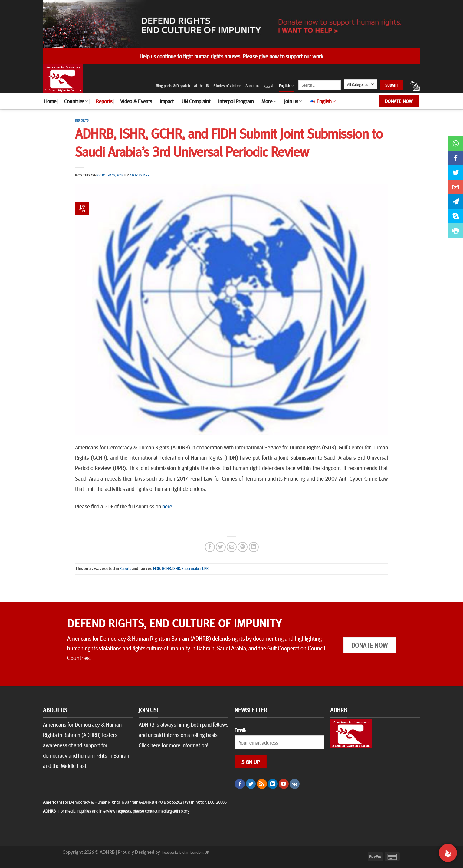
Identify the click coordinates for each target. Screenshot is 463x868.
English (287, 86)
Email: (240, 730)
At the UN (202, 86)
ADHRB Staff (140, 175)
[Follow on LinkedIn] (273, 784)
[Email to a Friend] (232, 547)
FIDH (157, 568)
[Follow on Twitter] (251, 784)
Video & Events (136, 101)
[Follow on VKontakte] (295, 784)
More (269, 101)
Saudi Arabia (191, 568)
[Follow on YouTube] (284, 784)
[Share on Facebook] (210, 547)
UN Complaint (196, 101)
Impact (167, 101)
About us (252, 86)
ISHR (176, 568)
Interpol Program (236, 101)
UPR (205, 568)
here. (168, 506)
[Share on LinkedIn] (254, 547)
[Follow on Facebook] (240, 784)
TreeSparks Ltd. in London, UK (185, 852)
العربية (269, 86)
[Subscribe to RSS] (262, 784)
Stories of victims (227, 86)
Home (50, 101)
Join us (293, 101)
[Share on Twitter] (221, 547)
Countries (76, 101)
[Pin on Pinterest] (243, 547)
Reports (104, 101)
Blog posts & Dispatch (173, 86)
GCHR (166, 568)
